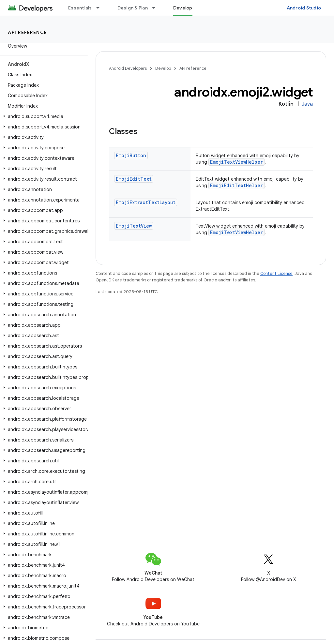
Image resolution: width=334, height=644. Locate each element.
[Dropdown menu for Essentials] (101, 8)
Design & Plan (133, 8)
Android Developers (128, 68)
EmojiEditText (134, 179)
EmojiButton (131, 155)
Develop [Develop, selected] (183, 8)
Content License (276, 273)
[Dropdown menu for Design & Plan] (157, 8)
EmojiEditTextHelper (236, 185)
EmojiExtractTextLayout (146, 202)
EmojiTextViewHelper (236, 162)
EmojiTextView (134, 226)
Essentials (80, 8)
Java (307, 104)
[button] (43, 116)
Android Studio (304, 8)
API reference (28, 32)
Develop (163, 68)
